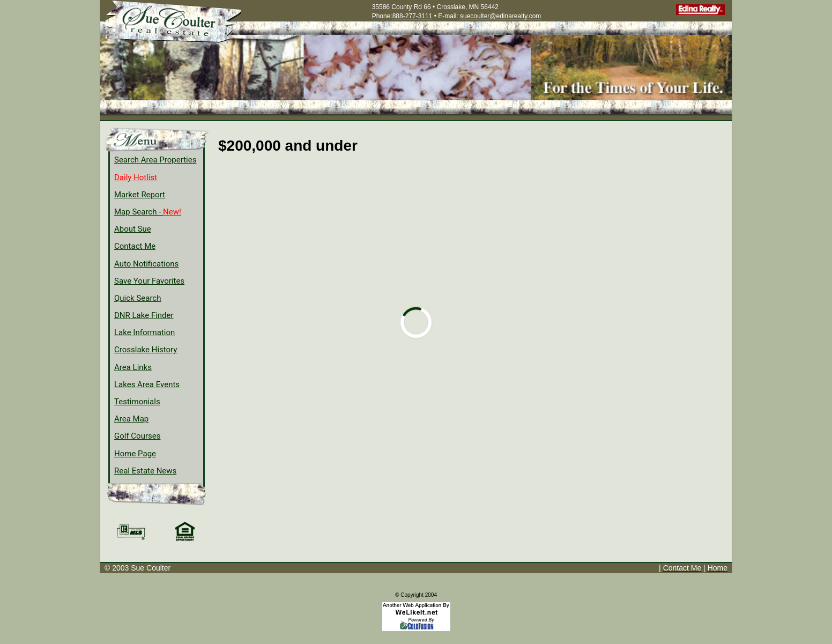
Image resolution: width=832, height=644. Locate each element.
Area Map (131, 419)
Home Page (135, 454)
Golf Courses (137, 436)
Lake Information (144, 332)
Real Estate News (145, 471)
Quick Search (138, 298)
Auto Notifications (146, 264)
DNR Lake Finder (144, 315)
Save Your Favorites (149, 281)
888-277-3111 (413, 16)
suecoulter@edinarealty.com (500, 16)
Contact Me (135, 246)
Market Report (140, 195)
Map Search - (148, 212)
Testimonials (137, 402)
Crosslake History (146, 350)
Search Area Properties (155, 160)
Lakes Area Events (147, 384)
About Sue (133, 229)
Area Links (133, 367)
